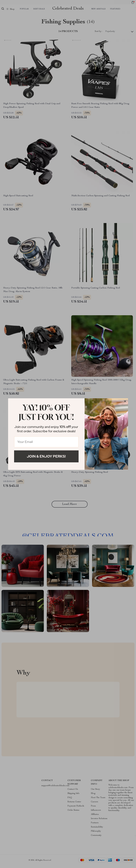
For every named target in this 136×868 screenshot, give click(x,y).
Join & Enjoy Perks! (46, 456)
